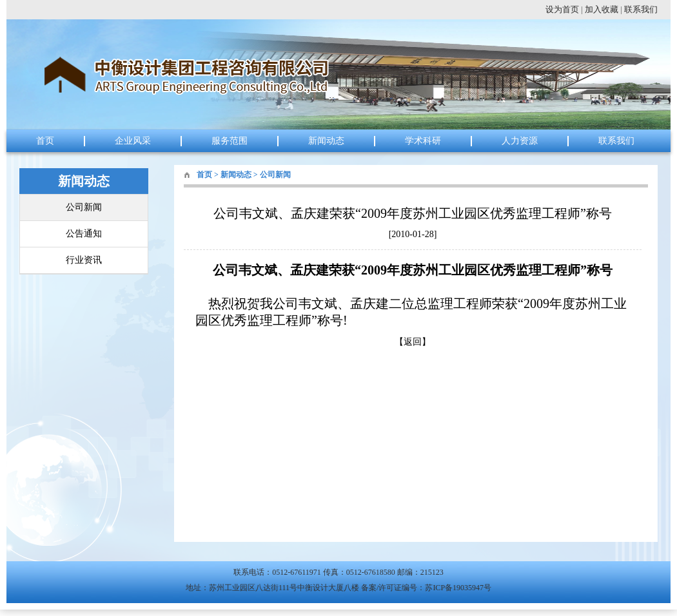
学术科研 (423, 141)
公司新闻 (84, 207)
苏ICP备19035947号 (458, 588)
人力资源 (520, 141)
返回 (413, 342)
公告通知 (84, 234)
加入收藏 (602, 9)
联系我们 (641, 9)
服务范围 (230, 141)
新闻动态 (326, 141)
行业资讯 (84, 260)
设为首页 (562, 9)
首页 (45, 141)
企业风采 (133, 141)
